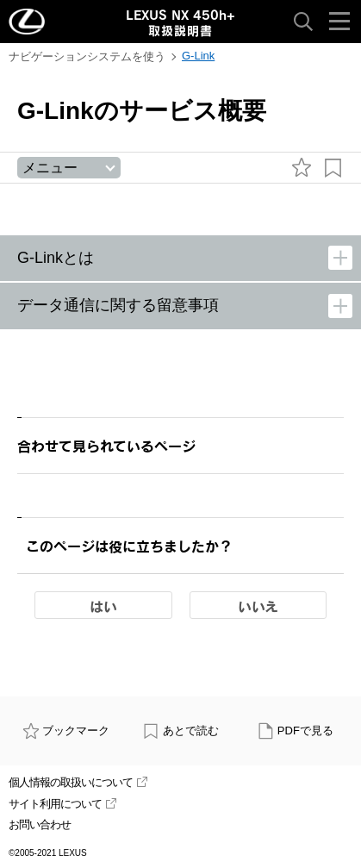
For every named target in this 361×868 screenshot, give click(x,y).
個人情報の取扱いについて (78, 782)
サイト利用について (62, 804)
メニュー (50, 168)
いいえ (258, 606)
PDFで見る (295, 731)
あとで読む (180, 731)
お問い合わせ (40, 824)
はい (103, 606)
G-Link (198, 56)
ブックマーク (66, 731)
